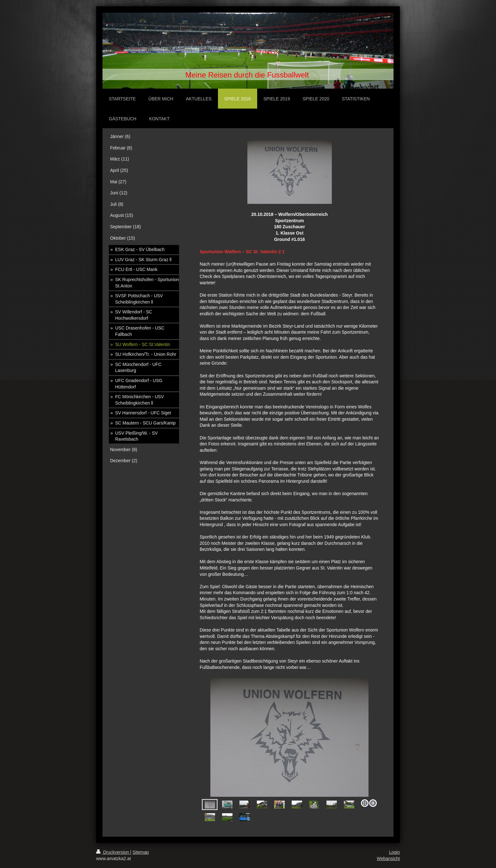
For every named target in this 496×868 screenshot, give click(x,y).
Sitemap (141, 852)
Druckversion (113, 852)
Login (394, 852)
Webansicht (388, 859)
